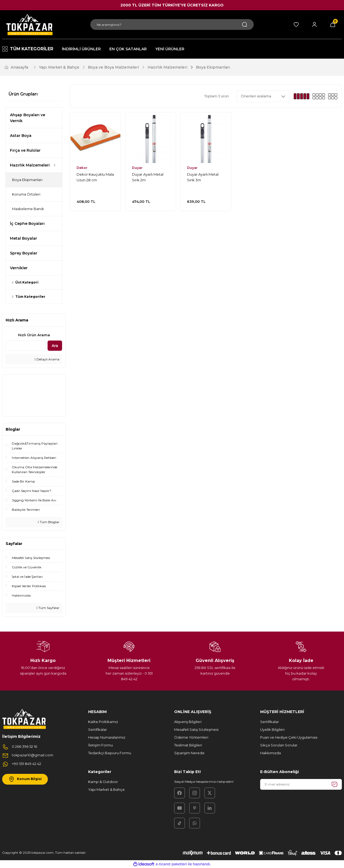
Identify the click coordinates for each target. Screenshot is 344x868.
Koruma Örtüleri (26, 194)
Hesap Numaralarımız (107, 737)
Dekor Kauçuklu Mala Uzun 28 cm (95, 177)
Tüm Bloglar (49, 522)
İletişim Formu (101, 745)
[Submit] (334, 784)
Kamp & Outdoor (103, 782)
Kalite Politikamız (103, 722)
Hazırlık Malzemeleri (30, 165)
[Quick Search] (26, 346)
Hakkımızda (270, 753)
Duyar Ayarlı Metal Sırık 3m (203, 177)
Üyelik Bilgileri (272, 729)
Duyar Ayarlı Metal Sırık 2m (148, 177)
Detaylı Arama (47, 359)
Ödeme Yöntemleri (191, 737)
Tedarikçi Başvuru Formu (110, 753)
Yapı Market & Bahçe (106, 789)
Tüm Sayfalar (48, 608)
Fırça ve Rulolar (25, 150)
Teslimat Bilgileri (188, 745)
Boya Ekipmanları (213, 67)
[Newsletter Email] (301, 784)
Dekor (82, 168)
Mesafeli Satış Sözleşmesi (196, 729)
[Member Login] (314, 24)
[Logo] (29, 24)
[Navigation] (28, 49)
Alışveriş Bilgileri (188, 722)
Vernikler (19, 268)
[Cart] (333, 24)
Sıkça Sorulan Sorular (279, 745)
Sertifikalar (98, 729)
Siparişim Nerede (189, 753)
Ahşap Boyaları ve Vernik (28, 118)
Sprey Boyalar (24, 253)
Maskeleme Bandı (28, 209)
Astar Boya (21, 136)
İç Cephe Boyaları (27, 224)
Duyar (137, 168)
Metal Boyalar (24, 238)
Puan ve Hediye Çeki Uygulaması (289, 737)
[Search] (172, 24)
